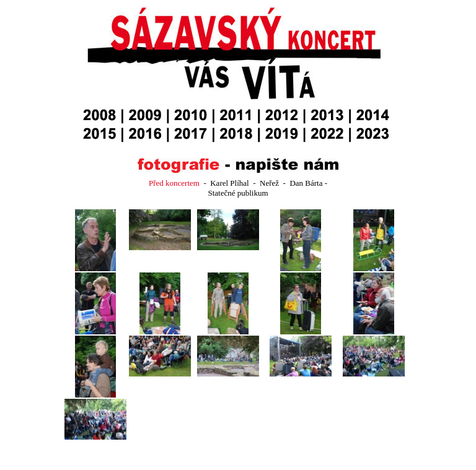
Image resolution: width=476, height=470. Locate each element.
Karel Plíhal (229, 183)
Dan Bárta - (308, 183)
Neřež (270, 183)
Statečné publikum (238, 193)
